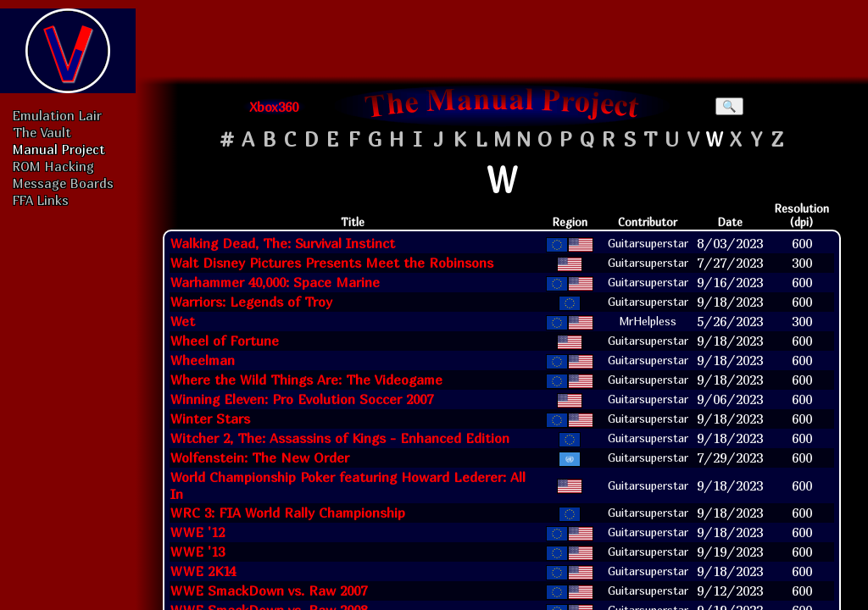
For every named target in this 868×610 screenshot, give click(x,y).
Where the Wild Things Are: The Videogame (306, 380)
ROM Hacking (53, 166)
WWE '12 (198, 532)
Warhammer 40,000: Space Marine (275, 282)
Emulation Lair (57, 115)
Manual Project (59, 149)
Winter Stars (210, 419)
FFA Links (41, 200)
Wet (183, 321)
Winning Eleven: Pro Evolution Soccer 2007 (302, 399)
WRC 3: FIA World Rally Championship (288, 513)
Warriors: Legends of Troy (251, 302)
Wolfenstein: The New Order (260, 457)
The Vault (42, 132)
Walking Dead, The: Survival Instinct (283, 243)
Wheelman (203, 360)
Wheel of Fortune (225, 341)
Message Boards (63, 183)
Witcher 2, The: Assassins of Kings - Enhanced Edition (340, 438)
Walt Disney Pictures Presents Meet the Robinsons (332, 263)
